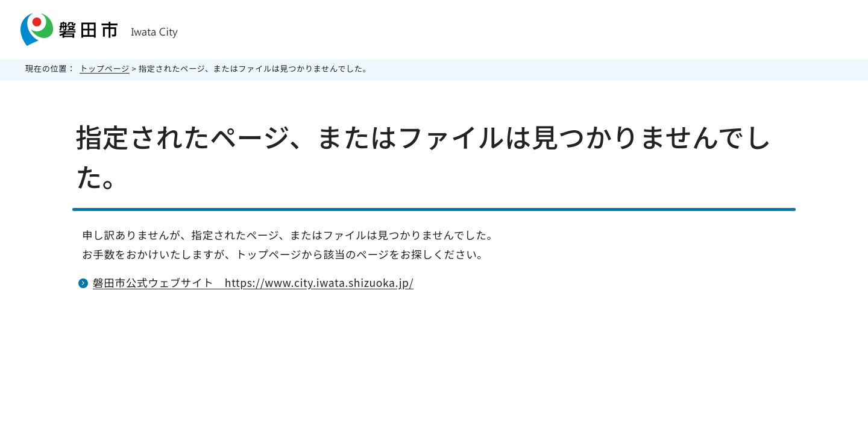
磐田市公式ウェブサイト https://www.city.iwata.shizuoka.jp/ (253, 282)
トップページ (105, 68)
